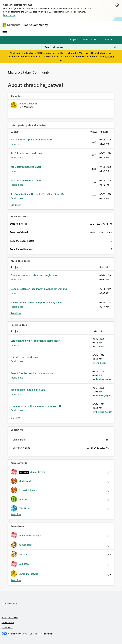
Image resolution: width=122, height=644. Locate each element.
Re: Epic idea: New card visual (27, 153)
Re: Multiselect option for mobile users (31, 139)
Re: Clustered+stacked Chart (26, 167)
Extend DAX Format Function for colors (32, 373)
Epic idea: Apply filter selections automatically (35, 341)
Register (74, 39)
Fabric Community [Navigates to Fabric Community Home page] (36, 25)
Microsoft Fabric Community (29, 72)
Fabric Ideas (17, 144)
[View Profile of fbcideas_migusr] (103, 379)
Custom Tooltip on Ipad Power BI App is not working (39, 289)
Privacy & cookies (10, 617)
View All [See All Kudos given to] (16, 514)
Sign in (86, 39)
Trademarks (7, 627)
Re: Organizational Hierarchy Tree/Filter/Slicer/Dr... (38, 194)
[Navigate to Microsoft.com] (11, 25)
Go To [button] (107, 40)
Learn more (9, 15)
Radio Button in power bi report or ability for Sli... (37, 302)
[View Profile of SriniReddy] (101, 363)
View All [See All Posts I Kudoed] (16, 418)
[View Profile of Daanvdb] (100, 346)
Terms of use (8, 622)
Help (96, 39)
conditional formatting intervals (28, 390)
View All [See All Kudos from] (16, 580)
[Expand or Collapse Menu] (5, 33)
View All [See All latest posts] (16, 205)
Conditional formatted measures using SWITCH (36, 406)
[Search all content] (80, 47)
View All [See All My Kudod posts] (16, 313)
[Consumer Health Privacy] (41, 634)
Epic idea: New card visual (25, 357)
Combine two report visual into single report (34, 275)
